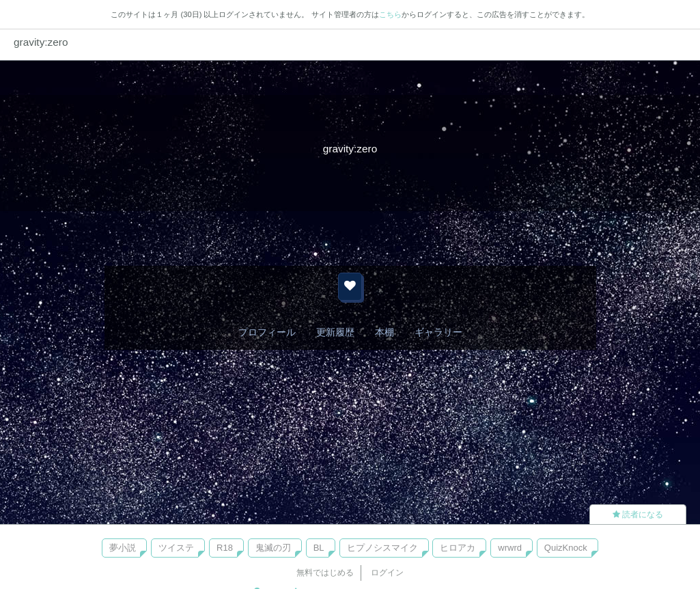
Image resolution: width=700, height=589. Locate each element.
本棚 (384, 332)
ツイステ (176, 548)
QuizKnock (566, 548)
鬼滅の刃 (273, 548)
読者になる (638, 515)
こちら (390, 14)
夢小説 (123, 548)
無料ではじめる (325, 573)
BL (319, 548)
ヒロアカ (458, 548)
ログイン (387, 573)
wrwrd (510, 548)
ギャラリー (438, 332)
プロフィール (267, 332)
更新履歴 (335, 332)
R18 (225, 548)
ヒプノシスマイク (382, 548)
